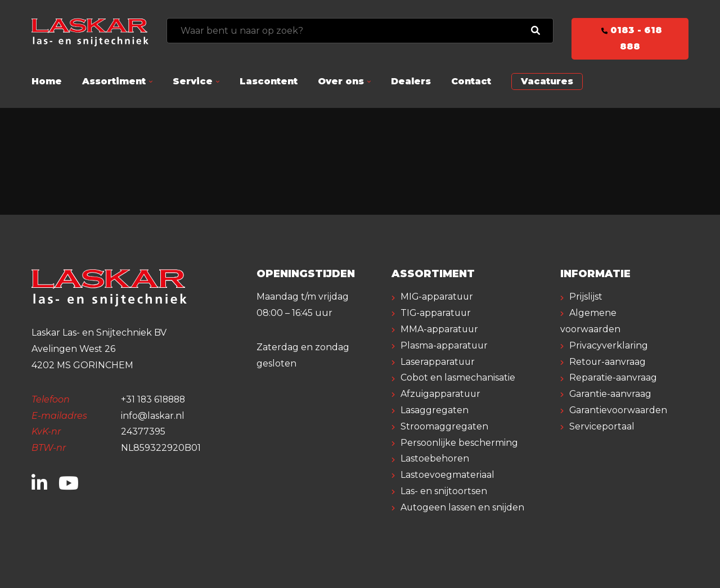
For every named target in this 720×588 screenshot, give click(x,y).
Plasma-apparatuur (445, 345)
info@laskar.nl (153, 416)
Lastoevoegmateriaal (447, 475)
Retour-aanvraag (608, 362)
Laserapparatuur (438, 362)
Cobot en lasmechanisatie (458, 377)
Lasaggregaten (435, 410)
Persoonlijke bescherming (459, 443)
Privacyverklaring (609, 345)
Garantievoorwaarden (618, 410)
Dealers (411, 81)
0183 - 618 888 (630, 38)
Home (47, 81)
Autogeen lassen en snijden (463, 507)
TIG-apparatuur (436, 313)
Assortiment (114, 81)
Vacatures (547, 81)
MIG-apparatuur (438, 297)
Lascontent (269, 81)
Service (193, 81)
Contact (471, 81)
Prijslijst (586, 297)
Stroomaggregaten (444, 426)
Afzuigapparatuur (441, 394)
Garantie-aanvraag (611, 394)
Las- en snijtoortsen (444, 491)
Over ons (341, 81)
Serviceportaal (602, 426)
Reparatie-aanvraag (613, 377)
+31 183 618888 (154, 399)
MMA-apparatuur (440, 329)
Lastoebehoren (435, 458)
